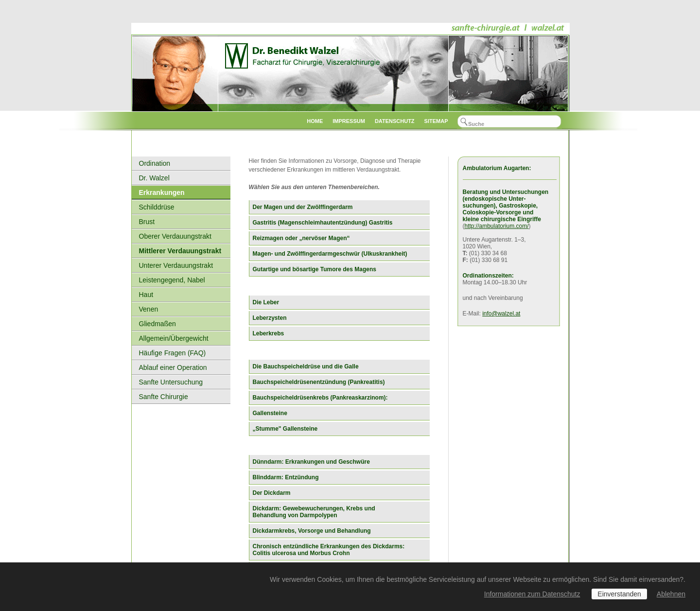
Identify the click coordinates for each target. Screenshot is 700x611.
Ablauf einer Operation (173, 367)
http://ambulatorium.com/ (497, 226)
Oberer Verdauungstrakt (175, 236)
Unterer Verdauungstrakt (176, 265)
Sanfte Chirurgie (164, 397)
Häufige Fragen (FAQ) (173, 353)
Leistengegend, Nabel (172, 280)
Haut (146, 295)
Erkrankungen (162, 192)
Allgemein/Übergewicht (174, 338)
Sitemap (436, 121)
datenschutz (395, 121)
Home (315, 121)
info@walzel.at (501, 314)
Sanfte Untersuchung (171, 382)
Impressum (349, 121)
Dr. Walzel (154, 178)
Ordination (155, 163)
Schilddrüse (157, 207)
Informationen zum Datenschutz (532, 594)
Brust (147, 222)
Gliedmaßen (157, 324)
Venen (149, 309)
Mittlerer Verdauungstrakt (180, 251)
